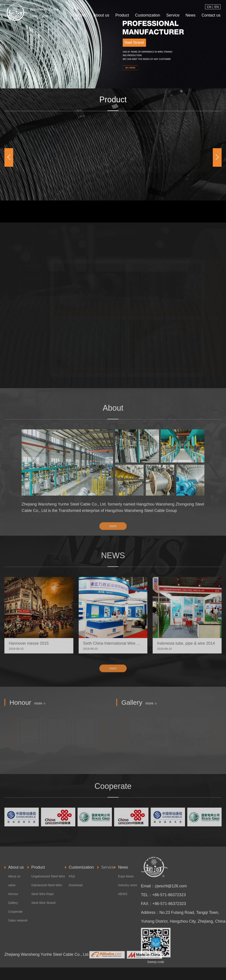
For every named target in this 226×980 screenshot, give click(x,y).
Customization (148, 15)
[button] (9, 157)
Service (173, 15)
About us (101, 15)
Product (122, 15)
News (190, 15)
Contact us (211, 15)
